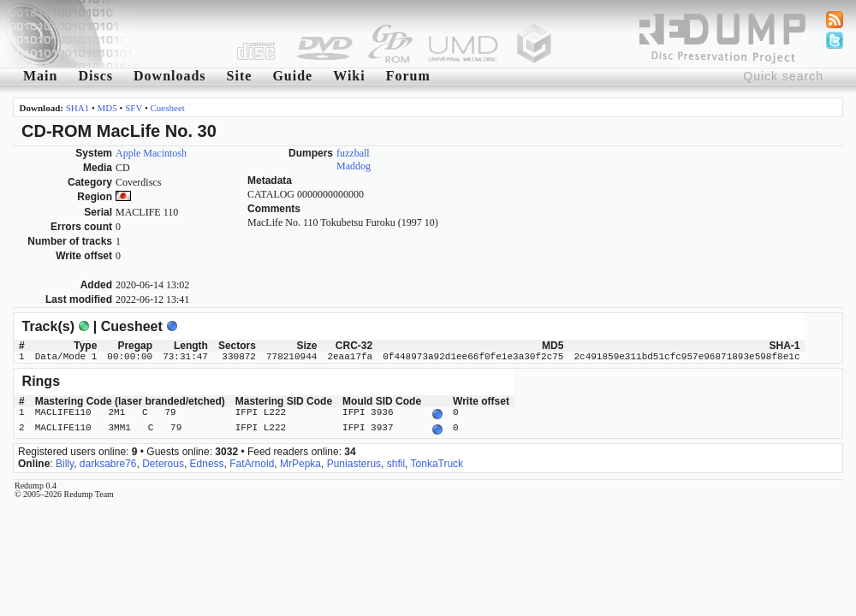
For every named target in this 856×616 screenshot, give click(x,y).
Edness (207, 460)
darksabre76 (108, 460)
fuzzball (353, 153)
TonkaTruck (437, 460)
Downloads (170, 76)
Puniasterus (354, 460)
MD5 (107, 108)
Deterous (163, 460)
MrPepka (300, 460)
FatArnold (252, 460)
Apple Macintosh (151, 153)
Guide (292, 76)
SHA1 (78, 108)
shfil (396, 460)
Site (240, 76)
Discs (95, 76)
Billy (65, 460)
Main (40, 76)
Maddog (354, 166)
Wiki (349, 76)
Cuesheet (168, 108)
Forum (408, 76)
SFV (134, 108)
